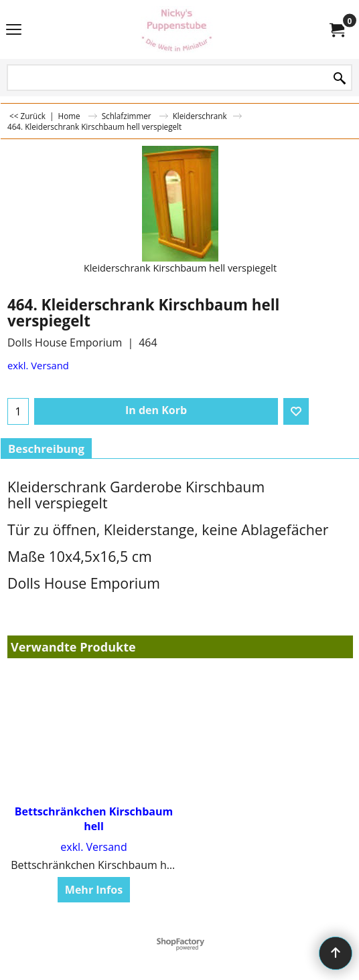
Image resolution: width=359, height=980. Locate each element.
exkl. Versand (38, 365)
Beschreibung (46, 449)
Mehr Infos (94, 890)
